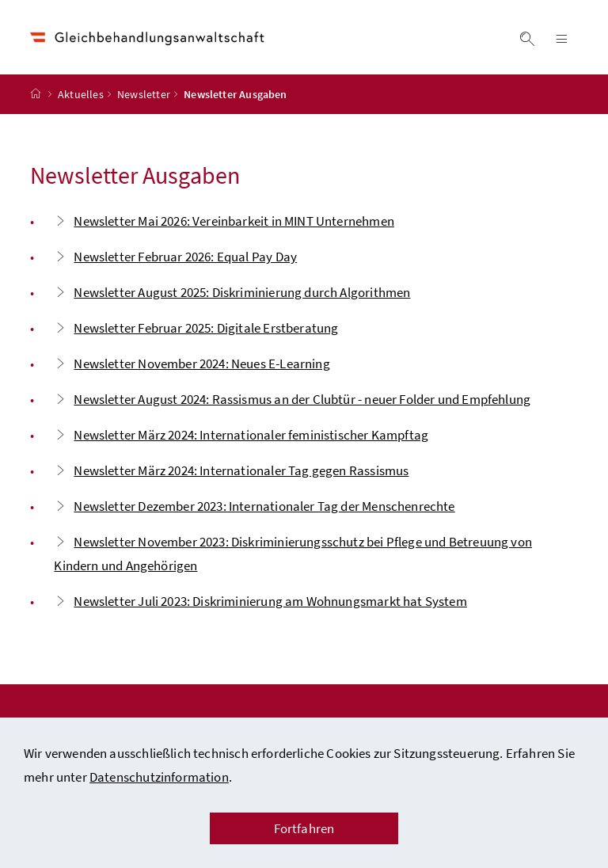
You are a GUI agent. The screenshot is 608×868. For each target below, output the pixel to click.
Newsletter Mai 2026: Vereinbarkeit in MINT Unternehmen (224, 221)
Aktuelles (81, 94)
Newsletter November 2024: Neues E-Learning (192, 364)
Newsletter (144, 94)
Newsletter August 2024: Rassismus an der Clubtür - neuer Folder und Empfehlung (292, 399)
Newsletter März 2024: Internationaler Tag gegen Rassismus (231, 470)
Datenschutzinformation (159, 777)
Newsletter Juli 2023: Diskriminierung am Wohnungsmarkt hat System (260, 601)
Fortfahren (304, 828)
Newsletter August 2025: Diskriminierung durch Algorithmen (232, 292)
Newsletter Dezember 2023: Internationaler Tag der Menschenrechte (254, 506)
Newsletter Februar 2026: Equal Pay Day (175, 257)
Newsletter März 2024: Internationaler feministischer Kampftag (241, 435)
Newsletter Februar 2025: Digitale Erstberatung (196, 328)
